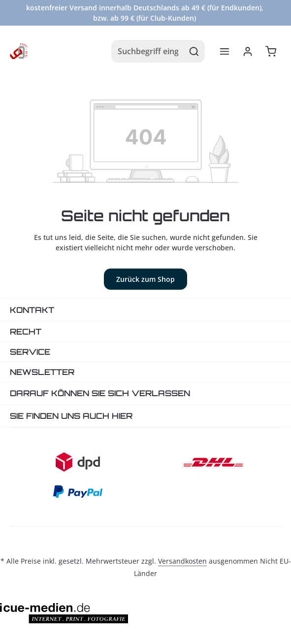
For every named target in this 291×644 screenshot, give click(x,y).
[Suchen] (194, 51)
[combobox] (148, 51)
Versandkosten (182, 561)
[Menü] (224, 51)
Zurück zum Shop (145, 279)
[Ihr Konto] (247, 51)
